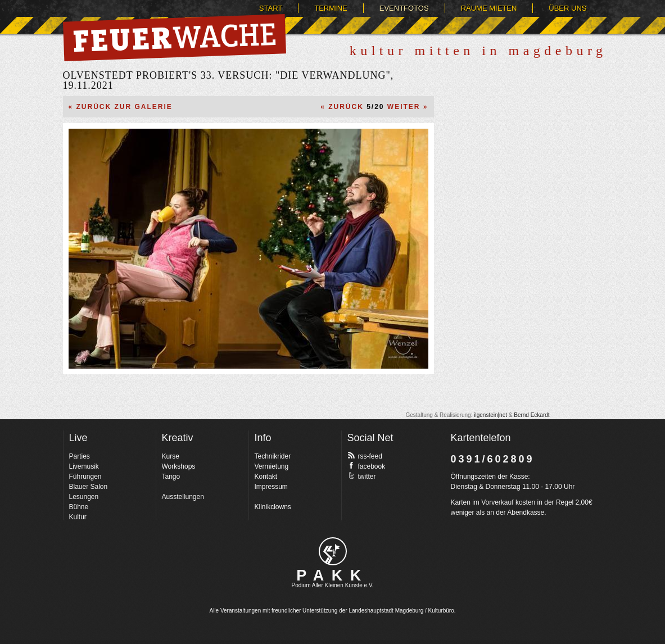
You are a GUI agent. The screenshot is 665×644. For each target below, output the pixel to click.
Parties (80, 456)
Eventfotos (404, 8)
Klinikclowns (273, 507)
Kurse (171, 456)
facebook (367, 466)
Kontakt (266, 477)
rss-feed (365, 456)
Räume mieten (489, 8)
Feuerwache (175, 38)
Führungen (85, 477)
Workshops (179, 466)
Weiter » (408, 107)
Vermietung (272, 466)
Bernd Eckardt (531, 415)
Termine (331, 8)
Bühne (79, 507)
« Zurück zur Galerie (121, 107)
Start (271, 8)
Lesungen (84, 497)
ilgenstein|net (490, 415)
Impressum (271, 487)
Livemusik (84, 466)
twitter (362, 476)
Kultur (78, 517)
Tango (171, 477)
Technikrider (273, 456)
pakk (333, 551)
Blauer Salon (89, 487)
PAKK (332, 575)
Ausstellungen (183, 497)
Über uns (567, 8)
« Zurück (342, 107)
